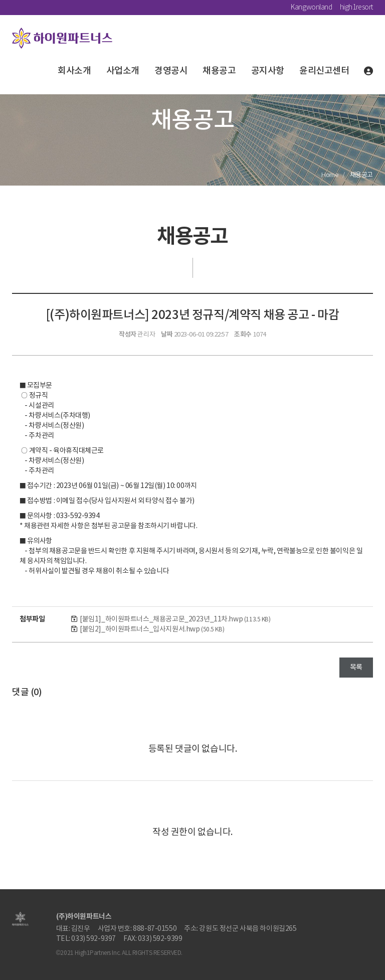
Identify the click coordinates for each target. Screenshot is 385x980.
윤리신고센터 (324, 71)
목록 (356, 668)
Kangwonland (311, 8)
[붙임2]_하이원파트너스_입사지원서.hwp (152, 629)
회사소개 (74, 71)
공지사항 (268, 71)
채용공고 (219, 71)
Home (330, 175)
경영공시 (171, 71)
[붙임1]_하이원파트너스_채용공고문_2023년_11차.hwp (175, 619)
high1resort (356, 8)
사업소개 (123, 71)
